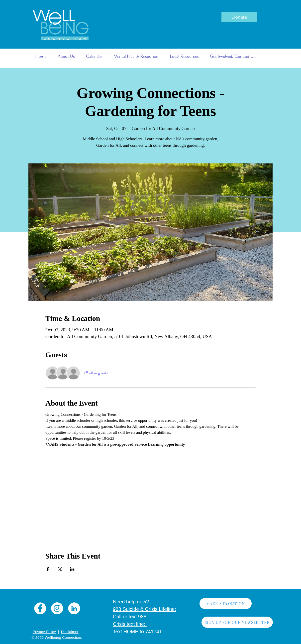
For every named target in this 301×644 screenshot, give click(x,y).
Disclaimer (70, 632)
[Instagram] (57, 608)
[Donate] (239, 17)
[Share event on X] (60, 569)
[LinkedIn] (74, 608)
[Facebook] (40, 608)
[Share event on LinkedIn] (72, 569)
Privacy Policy (44, 632)
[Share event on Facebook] (48, 569)
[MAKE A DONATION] (226, 604)
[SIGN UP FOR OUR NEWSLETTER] (237, 622)
